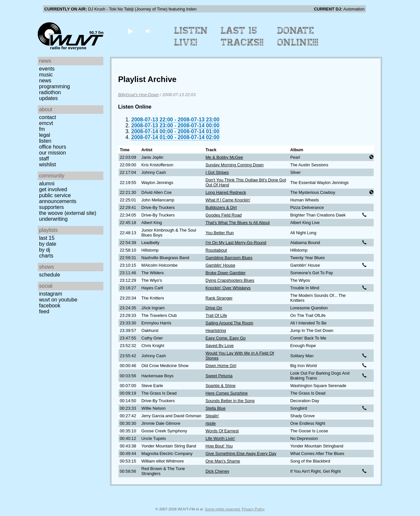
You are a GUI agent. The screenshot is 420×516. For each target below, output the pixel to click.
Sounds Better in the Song (230, 401)
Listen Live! (191, 36)
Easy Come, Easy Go (225, 338)
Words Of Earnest (222, 431)
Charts (46, 256)
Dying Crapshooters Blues (230, 280)
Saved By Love (220, 346)
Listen (45, 141)
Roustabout (216, 250)
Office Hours (52, 147)
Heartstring (216, 330)
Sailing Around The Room (229, 323)
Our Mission (52, 153)
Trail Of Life (216, 315)
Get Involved (53, 189)
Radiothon (50, 92)
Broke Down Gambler (225, 273)
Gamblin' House (220, 265)
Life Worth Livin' (220, 438)
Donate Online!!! (298, 36)
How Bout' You (219, 446)
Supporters (52, 207)
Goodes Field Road (223, 215)
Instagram (51, 294)
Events (47, 69)
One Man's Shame (223, 461)
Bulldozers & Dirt (221, 207)
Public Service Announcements (58, 198)
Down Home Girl (221, 366)
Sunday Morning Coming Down (234, 165)
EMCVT (46, 123)
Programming (54, 86)
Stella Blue (215, 408)
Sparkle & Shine (220, 386)
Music (46, 75)
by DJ (45, 250)
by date (48, 244)
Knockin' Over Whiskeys (228, 288)
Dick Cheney (217, 471)
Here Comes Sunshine (227, 393)
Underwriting (53, 219)
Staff (44, 159)
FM (42, 129)
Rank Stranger (219, 298)
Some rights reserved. (223, 509)
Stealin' (212, 416)
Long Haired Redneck (226, 192)
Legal (45, 135)
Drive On (214, 308)
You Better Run (220, 233)
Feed (44, 311)
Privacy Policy (253, 509)
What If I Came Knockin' (228, 200)
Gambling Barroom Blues (229, 258)
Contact (48, 117)
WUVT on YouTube (58, 300)
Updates (48, 98)
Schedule (50, 275)
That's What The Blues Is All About (238, 223)
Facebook (50, 306)
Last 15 (47, 238)
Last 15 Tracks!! (242, 36)
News (45, 81)
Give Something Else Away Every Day (241, 454)
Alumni (47, 184)
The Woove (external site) (68, 213)
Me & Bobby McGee (224, 157)
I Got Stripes (217, 172)
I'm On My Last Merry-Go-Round (236, 243)
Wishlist (48, 165)
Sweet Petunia (219, 376)
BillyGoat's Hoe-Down (138, 95)
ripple (210, 423)
